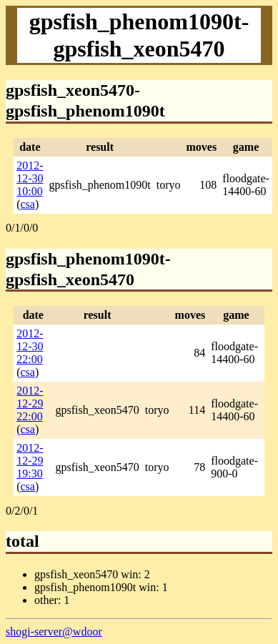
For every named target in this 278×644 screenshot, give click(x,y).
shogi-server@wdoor (54, 631)
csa (28, 204)
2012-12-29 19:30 (30, 461)
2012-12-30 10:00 (30, 178)
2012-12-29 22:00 (30, 403)
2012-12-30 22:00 (30, 346)
